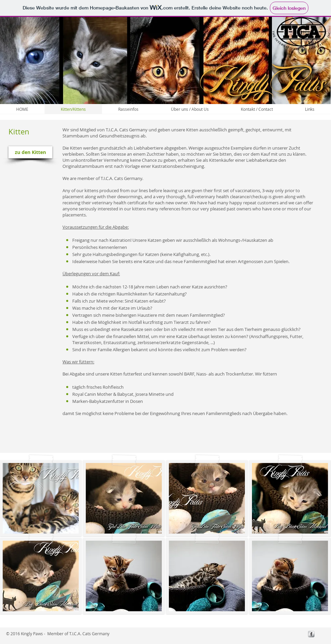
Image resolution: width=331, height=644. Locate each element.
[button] (41, 498)
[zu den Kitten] (30, 152)
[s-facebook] (311, 634)
